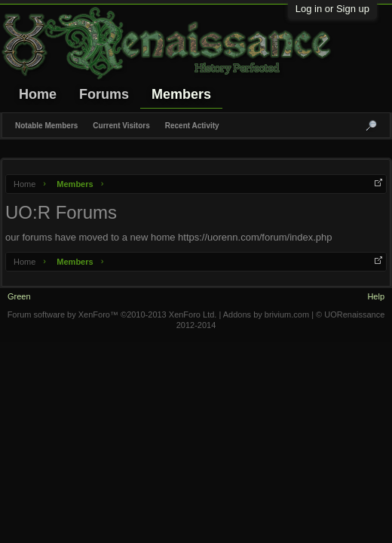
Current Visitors (121, 126)
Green (19, 296)
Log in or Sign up (332, 9)
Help (376, 296)
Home (38, 94)
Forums (104, 94)
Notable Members (46, 126)
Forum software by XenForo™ (112, 314)
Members (181, 94)
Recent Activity (192, 126)
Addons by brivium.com (266, 314)
